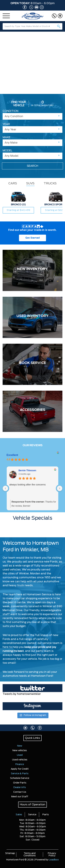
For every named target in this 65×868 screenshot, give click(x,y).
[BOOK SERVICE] (32, 364)
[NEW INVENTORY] (32, 270)
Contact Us (20, 792)
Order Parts (20, 783)
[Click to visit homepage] (25, 728)
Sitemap (10, 853)
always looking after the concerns (28, 485)
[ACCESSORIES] (32, 411)
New (20, 746)
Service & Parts (20, 774)
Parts (46, 815)
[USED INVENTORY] (32, 317)
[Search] (32, 26)
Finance (20, 764)
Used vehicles (20, 760)
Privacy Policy (52, 854)
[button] (4, 60)
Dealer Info (20, 787)
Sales (19, 815)
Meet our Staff (20, 797)
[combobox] (32, 26)
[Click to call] (54, 16)
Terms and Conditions (30, 854)
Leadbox (54, 860)
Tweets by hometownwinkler (22, 694)
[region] (32, 63)
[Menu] (6, 16)
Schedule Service (20, 778)
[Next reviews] (60, 488)
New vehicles (20, 751)
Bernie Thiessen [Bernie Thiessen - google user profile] (27, 470)
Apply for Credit (20, 769)
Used (20, 755)
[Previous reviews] (5, 488)
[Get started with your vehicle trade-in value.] (32, 238)
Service (32, 815)
